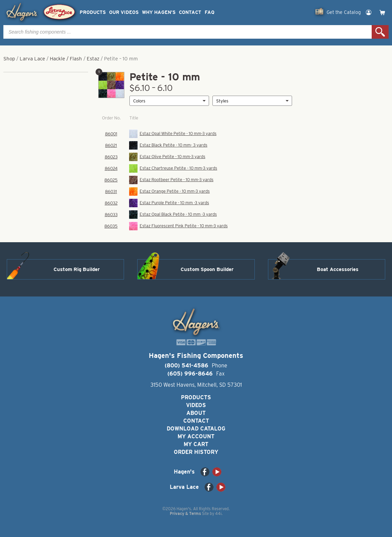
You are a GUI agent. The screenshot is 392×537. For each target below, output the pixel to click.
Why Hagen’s (159, 12)
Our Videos (124, 12)
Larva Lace (32, 59)
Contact (190, 12)
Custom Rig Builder (77, 269)
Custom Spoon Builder (207, 269)
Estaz (93, 59)
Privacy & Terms (185, 513)
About (196, 413)
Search (380, 32)
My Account (196, 436)
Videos (196, 405)
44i (218, 513)
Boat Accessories (338, 269)
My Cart (196, 444)
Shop (9, 59)
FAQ (210, 12)
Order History (196, 452)
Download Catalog (196, 429)
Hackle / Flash (66, 59)
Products (93, 12)
